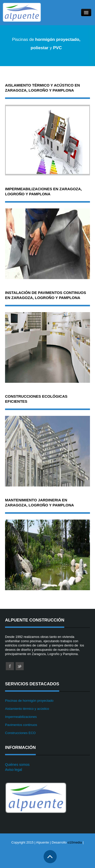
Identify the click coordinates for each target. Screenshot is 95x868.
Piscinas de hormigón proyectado (29, 701)
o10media (75, 842)
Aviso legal (13, 770)
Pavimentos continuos (21, 725)
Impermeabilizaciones (21, 717)
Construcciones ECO (20, 733)
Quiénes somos (17, 765)
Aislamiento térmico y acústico (27, 709)
